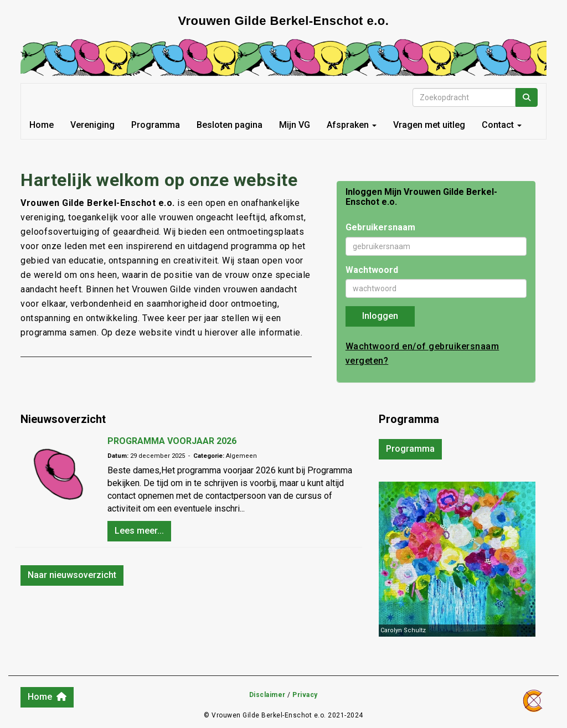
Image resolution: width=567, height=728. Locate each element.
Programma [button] (410, 449)
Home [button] (47, 697)
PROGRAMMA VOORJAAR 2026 (172, 441)
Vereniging (92, 125)
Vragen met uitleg (429, 125)
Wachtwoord (372, 270)
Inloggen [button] (380, 316)
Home (42, 125)
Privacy (305, 695)
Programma (156, 125)
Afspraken (352, 125)
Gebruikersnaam (380, 227)
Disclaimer (267, 695)
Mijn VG (295, 125)
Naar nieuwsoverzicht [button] (72, 575)
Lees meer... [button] (139, 531)
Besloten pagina (230, 125)
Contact (502, 125)
